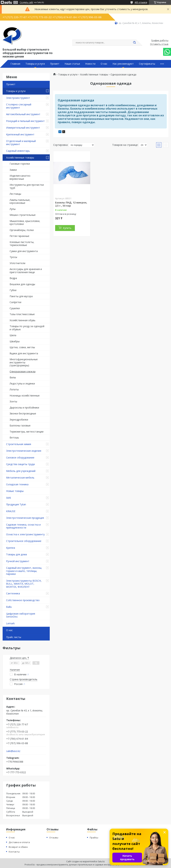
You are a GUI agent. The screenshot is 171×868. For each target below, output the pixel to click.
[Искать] (134, 43)
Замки (13, 170)
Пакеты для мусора (21, 296)
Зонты (13, 401)
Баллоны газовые (20, 425)
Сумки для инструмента (24, 251)
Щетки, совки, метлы (22, 347)
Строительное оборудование (24, 541)
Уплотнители (17, 263)
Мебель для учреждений (21, 471)
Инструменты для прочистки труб (27, 186)
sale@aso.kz (13, 751)
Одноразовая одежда (23, 371)
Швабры (15, 341)
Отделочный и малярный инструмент (21, 143)
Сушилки (15, 308)
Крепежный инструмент (20, 134)
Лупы (13, 209)
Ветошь (14, 437)
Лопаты (14, 389)
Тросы (13, 257)
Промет (55, 64)
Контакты (14, 852)
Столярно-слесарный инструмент (19, 106)
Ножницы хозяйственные (25, 396)
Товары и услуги (35, 64)
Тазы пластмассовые (22, 314)
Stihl (8, 498)
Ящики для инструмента (24, 353)
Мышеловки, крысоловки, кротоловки (25, 223)
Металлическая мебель (20, 478)
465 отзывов (141, 2)
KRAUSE (11, 511)
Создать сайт (26, 2)
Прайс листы (14, 637)
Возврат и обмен (18, 847)
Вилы (13, 377)
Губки (13, 290)
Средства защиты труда (20, 464)
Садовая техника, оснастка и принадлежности (23, 526)
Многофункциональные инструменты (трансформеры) (24, 362)
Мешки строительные (23, 215)
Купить (67, 228)
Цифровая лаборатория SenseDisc (21, 615)
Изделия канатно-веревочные (20, 177)
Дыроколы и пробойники (24, 408)
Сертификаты (147, 64)
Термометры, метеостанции (27, 432)
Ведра (13, 278)
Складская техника (17, 484)
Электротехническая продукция (25, 518)
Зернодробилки (19, 420)
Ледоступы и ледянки (22, 383)
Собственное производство (23, 600)
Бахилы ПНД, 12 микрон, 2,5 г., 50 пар (71, 204)
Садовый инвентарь (18, 151)
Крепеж (11, 548)
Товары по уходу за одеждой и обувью (27, 328)
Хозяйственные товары (20, 158)
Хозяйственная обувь (23, 320)
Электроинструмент (18, 98)
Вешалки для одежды (22, 284)
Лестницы (15, 194)
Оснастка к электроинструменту (25, 534)
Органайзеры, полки (22, 230)
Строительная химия (19, 444)
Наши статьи (72, 64)
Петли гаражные (19, 236)
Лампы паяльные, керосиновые (20, 201)
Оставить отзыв (159, 44)
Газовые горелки (20, 164)
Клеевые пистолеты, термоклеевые (22, 244)
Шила (13, 335)
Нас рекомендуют (123, 64)
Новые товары (15, 491)
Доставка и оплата (19, 842)
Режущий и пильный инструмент (25, 121)
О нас (104, 64)
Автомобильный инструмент (23, 114)
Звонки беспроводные (23, 413)
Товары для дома (16, 554)
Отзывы (54, 838)
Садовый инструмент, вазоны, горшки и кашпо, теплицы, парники (24, 571)
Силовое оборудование (20, 458)
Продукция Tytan (16, 504)
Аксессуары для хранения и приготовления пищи (26, 271)
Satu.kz (101, 861)
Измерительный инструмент (23, 128)
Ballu (9, 607)
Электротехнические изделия (24, 451)
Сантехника (13, 593)
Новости (90, 64)
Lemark (10, 623)
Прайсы (94, 838)
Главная (15, 64)
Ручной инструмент (18, 561)
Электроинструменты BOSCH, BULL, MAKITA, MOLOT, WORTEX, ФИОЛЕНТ (24, 584)
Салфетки (15, 302)
